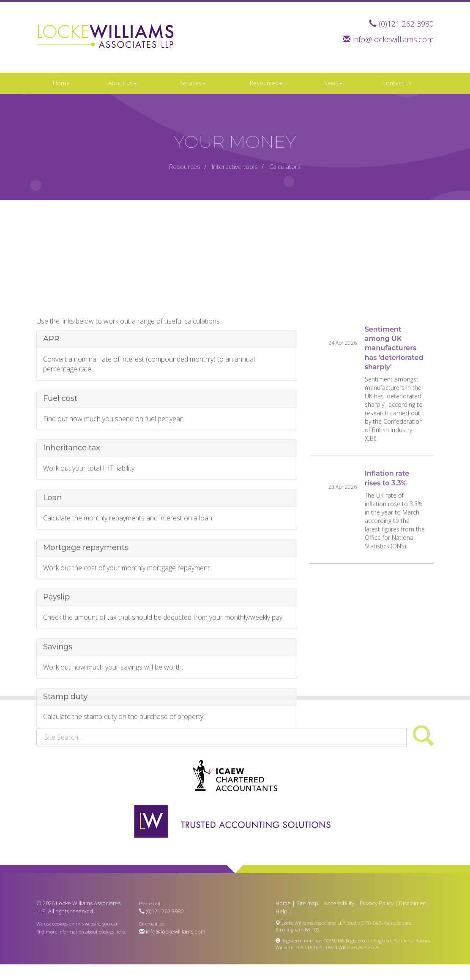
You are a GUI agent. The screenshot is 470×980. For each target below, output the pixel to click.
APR (51, 395)
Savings (58, 703)
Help (281, 911)
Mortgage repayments (86, 604)
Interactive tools (235, 166)
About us (123, 83)
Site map (307, 903)
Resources (266, 83)
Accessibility (339, 903)
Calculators (285, 166)
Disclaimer (412, 903)
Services (193, 83)
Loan (52, 554)
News (333, 83)
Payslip (56, 653)
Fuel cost (60, 455)
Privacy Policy (377, 903)
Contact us (397, 83)
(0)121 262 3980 (406, 24)
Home (61, 83)
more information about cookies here (85, 932)
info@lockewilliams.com (393, 39)
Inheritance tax (72, 504)
